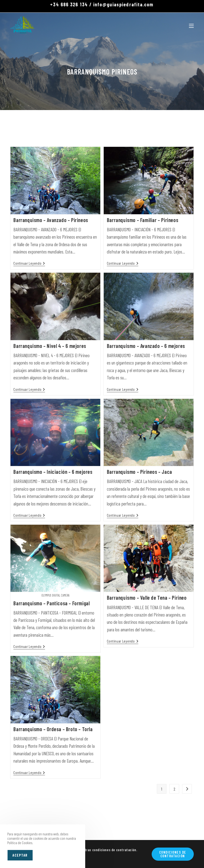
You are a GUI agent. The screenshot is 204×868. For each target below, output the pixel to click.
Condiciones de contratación (173, 854)
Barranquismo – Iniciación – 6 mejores (53, 472)
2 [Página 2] (174, 789)
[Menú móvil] (191, 25)
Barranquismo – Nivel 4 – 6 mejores (50, 346)
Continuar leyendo (29, 263)
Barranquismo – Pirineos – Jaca (139, 472)
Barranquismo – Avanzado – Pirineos (51, 220)
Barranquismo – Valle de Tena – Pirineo (147, 597)
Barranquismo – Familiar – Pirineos (143, 220)
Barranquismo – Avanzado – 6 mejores (146, 346)
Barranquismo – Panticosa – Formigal (51, 603)
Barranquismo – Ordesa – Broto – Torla (53, 729)
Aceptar (20, 855)
